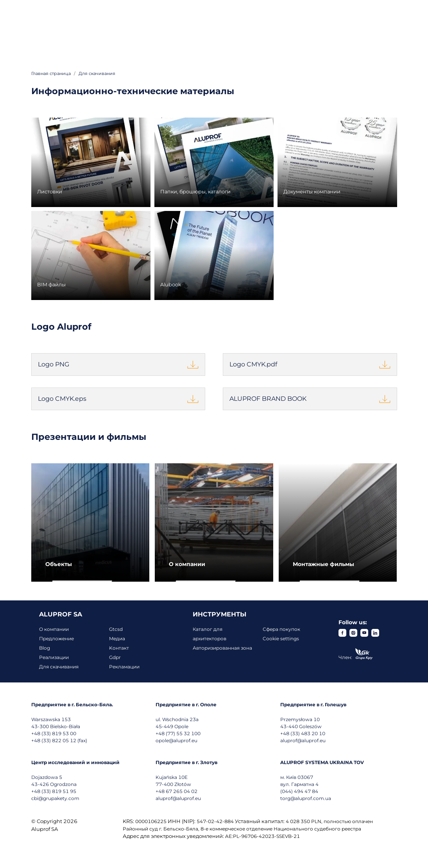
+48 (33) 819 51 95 (54, 791)
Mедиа (117, 638)
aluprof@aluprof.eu (303, 740)
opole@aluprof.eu (176, 740)
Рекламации (124, 667)
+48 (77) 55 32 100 (178, 733)
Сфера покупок (281, 629)
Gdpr (115, 657)
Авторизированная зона (222, 648)
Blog (45, 648)
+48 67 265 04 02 (176, 791)
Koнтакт (119, 648)
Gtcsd (116, 629)
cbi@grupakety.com (55, 798)
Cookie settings (281, 638)
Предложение (56, 638)
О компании (54, 629)
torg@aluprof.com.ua (306, 798)
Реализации (54, 657)
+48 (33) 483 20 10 (303, 733)
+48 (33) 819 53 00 (54, 733)
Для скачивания (59, 667)
